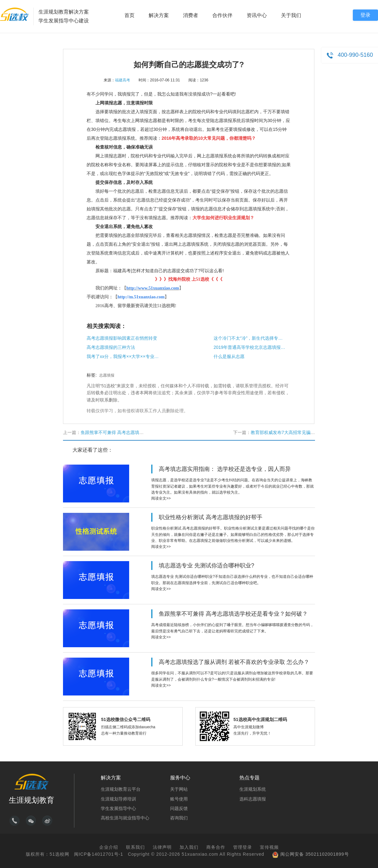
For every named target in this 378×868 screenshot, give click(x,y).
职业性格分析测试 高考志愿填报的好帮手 (211, 517)
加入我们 (189, 847)
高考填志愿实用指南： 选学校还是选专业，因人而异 (225, 469)
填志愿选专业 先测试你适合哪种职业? (206, 566)
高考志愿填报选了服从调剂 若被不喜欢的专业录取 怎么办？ (234, 662)
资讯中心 (257, 15)
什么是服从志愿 (229, 356)
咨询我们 (179, 818)
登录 (365, 15)
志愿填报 (107, 375)
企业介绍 (109, 847)
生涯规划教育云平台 (121, 789)
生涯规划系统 (253, 789)
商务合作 (216, 847)
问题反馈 (179, 808)
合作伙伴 (222, 15)
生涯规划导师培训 (118, 799)
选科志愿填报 (253, 799)
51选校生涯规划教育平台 (14, 14)
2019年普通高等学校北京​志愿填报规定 (250, 347)
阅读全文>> (161, 498)
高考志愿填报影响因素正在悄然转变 (122, 338)
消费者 (191, 15)
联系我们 (135, 847)
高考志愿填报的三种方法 (111, 347)
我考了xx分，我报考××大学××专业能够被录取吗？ (123, 356)
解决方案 (159, 15)
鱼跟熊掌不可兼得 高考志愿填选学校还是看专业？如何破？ (139, 432)
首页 (129, 15)
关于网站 (179, 789)
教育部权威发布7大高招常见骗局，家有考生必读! (299, 432)
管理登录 (243, 847)
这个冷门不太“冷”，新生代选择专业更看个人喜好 (250, 338)
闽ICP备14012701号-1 (99, 854)
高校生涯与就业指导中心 (125, 818)
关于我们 (291, 15)
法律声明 (162, 847)
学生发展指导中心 (118, 808)
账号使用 (179, 799)
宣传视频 (269, 847)
